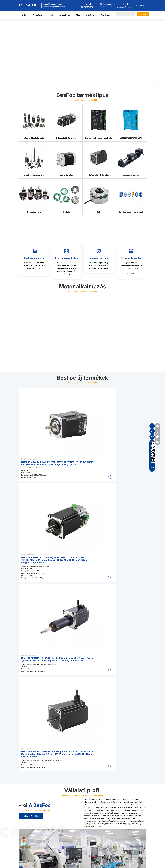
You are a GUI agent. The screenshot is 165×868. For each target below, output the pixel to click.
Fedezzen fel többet (31, 484)
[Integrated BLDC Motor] (66, 121)
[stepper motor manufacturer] (28, 834)
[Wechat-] (47, 834)
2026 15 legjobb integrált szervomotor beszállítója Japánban (135, 710)
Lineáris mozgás (71, 824)
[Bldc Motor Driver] (99, 121)
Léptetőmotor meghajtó (74, 834)
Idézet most (143, 15)
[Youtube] (136, 843)
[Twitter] (131, 843)
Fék (88, 830)
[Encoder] (66, 195)
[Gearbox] (34, 195)
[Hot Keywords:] (133, 14)
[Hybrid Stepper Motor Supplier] (93, 603)
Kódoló (90, 827)
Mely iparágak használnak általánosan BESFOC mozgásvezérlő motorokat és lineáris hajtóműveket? (65, 797)
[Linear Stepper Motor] (34, 158)
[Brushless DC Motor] (99, 158)
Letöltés (108, 826)
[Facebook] (121, 843)
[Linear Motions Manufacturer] (131, 158)
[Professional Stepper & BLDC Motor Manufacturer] (82, 533)
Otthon (107, 816)
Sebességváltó (93, 824)
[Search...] (123, 14)
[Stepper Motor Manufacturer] (66, 158)
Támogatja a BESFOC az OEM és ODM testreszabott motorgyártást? (52, 779)
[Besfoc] (131, 195)
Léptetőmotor (92, 817)
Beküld (127, 837)
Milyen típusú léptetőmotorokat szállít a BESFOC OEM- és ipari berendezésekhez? (57, 765)
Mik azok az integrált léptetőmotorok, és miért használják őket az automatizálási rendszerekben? (64, 774)
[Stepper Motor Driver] (131, 121)
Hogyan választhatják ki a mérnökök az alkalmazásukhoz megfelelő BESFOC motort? (59, 802)
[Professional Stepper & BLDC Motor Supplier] (29, 603)
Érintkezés (109, 833)
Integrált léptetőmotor (73, 817)
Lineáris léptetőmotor (73, 837)
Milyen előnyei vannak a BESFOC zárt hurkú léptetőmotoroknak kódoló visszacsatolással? (61, 788)
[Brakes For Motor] (99, 195)
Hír (106, 829)
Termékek (109, 819)
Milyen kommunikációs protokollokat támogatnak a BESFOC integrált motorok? (56, 793)
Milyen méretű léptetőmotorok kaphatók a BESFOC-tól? (46, 783)
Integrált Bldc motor (72, 820)
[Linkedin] (126, 843)
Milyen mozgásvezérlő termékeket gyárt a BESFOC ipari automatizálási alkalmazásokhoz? (61, 761)
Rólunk (108, 823)
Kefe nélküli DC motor (95, 820)
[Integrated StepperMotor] (34, 121)
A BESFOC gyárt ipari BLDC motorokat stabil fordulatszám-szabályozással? (55, 770)
